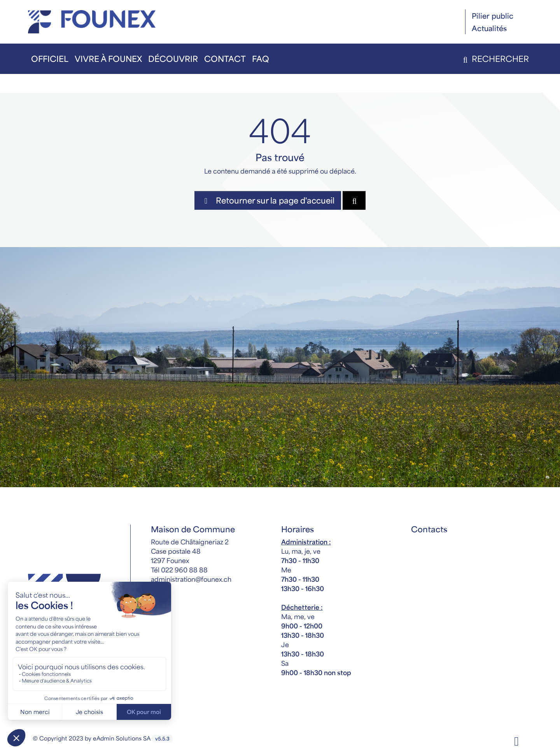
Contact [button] (225, 59)
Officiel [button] (50, 59)
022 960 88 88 (184, 570)
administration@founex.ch (191, 579)
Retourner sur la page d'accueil (268, 200)
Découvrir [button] (173, 59)
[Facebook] (516, 740)
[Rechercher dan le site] (354, 200)
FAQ (261, 59)
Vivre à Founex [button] (108, 59)
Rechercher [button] (494, 59)
